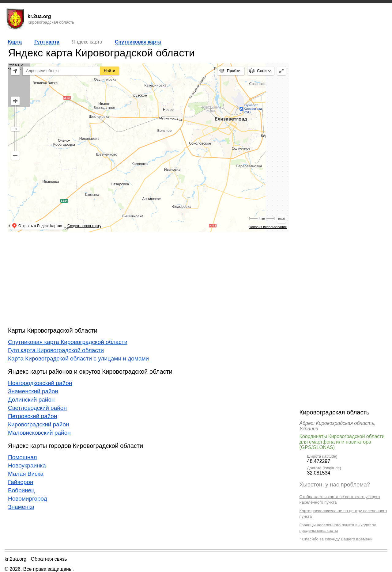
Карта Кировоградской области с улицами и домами (78, 358)
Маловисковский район (39, 433)
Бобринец (21, 490)
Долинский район (31, 400)
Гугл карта (47, 42)
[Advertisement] (148, 280)
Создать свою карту (84, 226)
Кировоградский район (39, 424)
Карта (15, 42)
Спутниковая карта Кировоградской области (68, 342)
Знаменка (21, 507)
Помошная (22, 457)
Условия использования (268, 227)
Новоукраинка (27, 465)
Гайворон (21, 482)
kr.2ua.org (15, 559)
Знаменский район (33, 391)
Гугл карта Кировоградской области (56, 350)
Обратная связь (49, 559)
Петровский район (32, 416)
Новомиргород (28, 499)
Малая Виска (26, 474)
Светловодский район (37, 408)
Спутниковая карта (138, 42)
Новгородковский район (40, 383)
